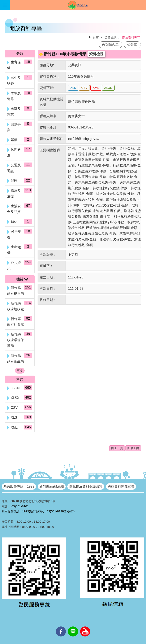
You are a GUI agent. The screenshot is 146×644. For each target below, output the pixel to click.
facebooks (61, 626)
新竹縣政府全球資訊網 (78, 5)
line (73, 626)
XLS (73, 88)
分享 (134, 45)
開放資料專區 (131, 38)
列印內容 (112, 45)
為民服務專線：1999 (19, 486)
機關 (20, 279)
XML (96, 88)
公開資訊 (111, 38)
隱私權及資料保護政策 (86, 486)
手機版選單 (5, 5)
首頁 (96, 38)
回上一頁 (117, 448)
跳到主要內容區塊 (2, 2)
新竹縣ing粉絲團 (52, 486)
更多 (20, 371)
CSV (84, 88)
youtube (85, 626)
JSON (108, 88)
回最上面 (133, 448)
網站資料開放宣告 (121, 486)
